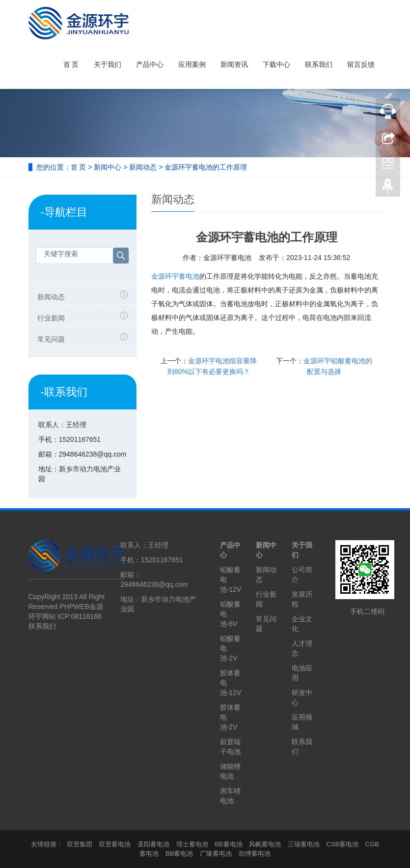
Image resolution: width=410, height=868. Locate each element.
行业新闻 (51, 318)
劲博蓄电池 (255, 854)
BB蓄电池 (228, 844)
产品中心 (150, 64)
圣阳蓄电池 (153, 844)
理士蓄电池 (192, 844)
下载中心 (276, 64)
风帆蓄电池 (265, 844)
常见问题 (51, 339)
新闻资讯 (234, 64)
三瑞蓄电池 (304, 844)
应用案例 (192, 64)
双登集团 (80, 844)
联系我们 (319, 64)
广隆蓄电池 (216, 854)
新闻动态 (143, 167)
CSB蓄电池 (342, 844)
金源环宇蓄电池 (175, 276)
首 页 (71, 64)
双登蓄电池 (115, 844)
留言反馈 (361, 64)
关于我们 (108, 64)
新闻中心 (108, 167)
